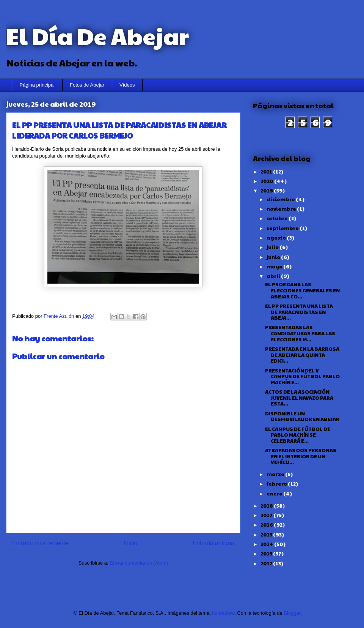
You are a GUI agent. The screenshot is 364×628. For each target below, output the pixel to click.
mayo (275, 267)
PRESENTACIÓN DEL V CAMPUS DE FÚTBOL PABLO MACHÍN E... (302, 376)
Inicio (130, 543)
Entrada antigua (213, 543)
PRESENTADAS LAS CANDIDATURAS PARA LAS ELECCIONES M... (300, 333)
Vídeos (127, 85)
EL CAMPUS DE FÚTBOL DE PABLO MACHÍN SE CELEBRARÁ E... (298, 435)
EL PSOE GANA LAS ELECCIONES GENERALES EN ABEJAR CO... (302, 290)
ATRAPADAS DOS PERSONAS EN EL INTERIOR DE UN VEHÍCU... (301, 456)
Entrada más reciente (40, 543)
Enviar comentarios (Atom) (139, 563)
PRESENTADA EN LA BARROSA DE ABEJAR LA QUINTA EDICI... (302, 355)
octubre (278, 218)
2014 (267, 544)
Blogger (292, 613)
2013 (267, 554)
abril (274, 276)
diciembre (281, 199)
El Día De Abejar (97, 36)
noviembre (282, 209)
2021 (267, 172)
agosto (277, 238)
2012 (267, 563)
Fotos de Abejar (87, 85)
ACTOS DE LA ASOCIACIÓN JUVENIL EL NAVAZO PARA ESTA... (299, 398)
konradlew (224, 613)
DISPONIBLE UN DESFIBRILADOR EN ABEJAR (302, 417)
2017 (267, 515)
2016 (267, 525)
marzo (276, 474)
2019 (267, 191)
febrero (277, 484)
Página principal (37, 85)
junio (274, 257)
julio (273, 247)
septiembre (283, 228)
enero (275, 494)
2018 (267, 506)
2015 (267, 535)
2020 (267, 181)
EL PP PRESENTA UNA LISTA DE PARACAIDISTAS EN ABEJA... (299, 312)
